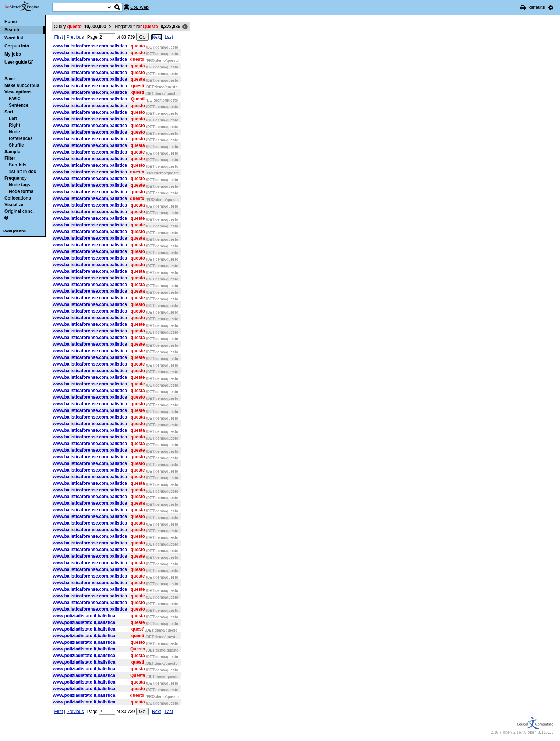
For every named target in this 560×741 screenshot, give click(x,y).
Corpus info (17, 46)
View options (18, 92)
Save (10, 79)
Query (80, 27)
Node (14, 132)
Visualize (14, 205)
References (21, 138)
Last (169, 37)
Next (157, 37)
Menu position (15, 231)
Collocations (18, 198)
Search (12, 30)
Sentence (19, 105)
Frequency (16, 178)
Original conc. (19, 211)
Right (15, 125)
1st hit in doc (22, 172)
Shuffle (16, 145)
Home (10, 22)
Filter (10, 158)
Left (13, 119)
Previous (75, 37)
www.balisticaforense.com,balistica (90, 46)
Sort (9, 112)
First (59, 37)
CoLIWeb (139, 7)
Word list (14, 38)
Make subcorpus (22, 85)
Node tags (20, 185)
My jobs (13, 54)
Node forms (21, 191)
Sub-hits (18, 165)
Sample (12, 152)
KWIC (15, 99)
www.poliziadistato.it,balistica (84, 616)
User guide (16, 62)
